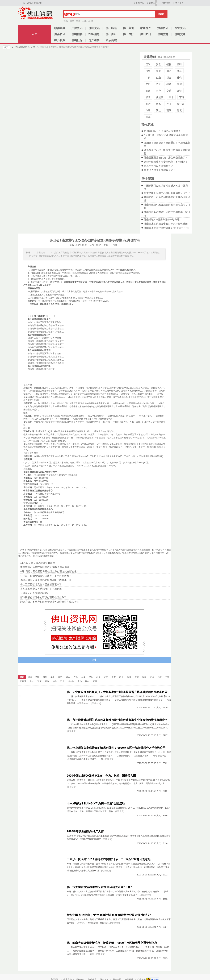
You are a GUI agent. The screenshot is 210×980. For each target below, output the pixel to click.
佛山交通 (180, 34)
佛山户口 (146, 34)
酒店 (148, 91)
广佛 (148, 78)
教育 (158, 84)
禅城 (66, 21)
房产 (169, 71)
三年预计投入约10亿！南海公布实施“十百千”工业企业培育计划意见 (109, 859)
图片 (148, 104)
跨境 (179, 110)
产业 (169, 104)
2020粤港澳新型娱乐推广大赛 (85, 831)
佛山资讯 (94, 28)
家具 (148, 117)
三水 (84, 21)
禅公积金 (60, 40)
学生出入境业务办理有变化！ (160, 170)
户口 (148, 84)
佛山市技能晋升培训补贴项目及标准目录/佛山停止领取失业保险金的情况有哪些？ (117, 720)
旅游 (179, 84)
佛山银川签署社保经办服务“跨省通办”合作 (167, 228)
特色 (169, 84)
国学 (148, 64)
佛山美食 (128, 28)
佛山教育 (163, 34)
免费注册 (38, 3)
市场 (148, 110)
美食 (158, 71)
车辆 (182, 97)
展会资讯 (60, 34)
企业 (158, 78)
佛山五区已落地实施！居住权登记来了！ (166, 158)
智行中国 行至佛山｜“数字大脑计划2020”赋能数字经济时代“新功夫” (109, 915)
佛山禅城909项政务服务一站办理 (162, 220)
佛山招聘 (77, 34)
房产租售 (94, 40)
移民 (158, 104)
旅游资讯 (163, 28)
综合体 (180, 104)
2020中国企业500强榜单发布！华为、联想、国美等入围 (101, 776)
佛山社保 (77, 40)
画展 (169, 110)
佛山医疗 (128, 34)
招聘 (179, 64)
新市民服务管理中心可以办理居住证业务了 (167, 193)
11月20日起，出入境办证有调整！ (162, 131)
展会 (179, 71)
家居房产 (146, 28)
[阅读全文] (96, 703)
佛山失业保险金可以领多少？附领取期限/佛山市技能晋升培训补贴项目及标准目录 (117, 692)
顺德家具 (60, 28)
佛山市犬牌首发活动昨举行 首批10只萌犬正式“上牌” (99, 887)
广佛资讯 (77, 28)
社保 (179, 78)
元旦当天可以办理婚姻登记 (158, 166)
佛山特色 (111, 28)
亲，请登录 (28, 3)
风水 (171, 97)
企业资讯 (180, 28)
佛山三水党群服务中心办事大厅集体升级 (166, 224)
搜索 (161, 14)
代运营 (160, 97)
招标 (169, 64)
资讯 (158, 64)
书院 (148, 97)
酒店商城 (111, 40)
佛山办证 (111, 34)
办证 (32, 47)
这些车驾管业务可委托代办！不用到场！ (166, 162)
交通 (169, 91)
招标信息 (94, 34)
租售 (148, 71)
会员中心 (139, 3)
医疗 (158, 91)
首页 (35, 34)
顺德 (72, 21)
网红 (158, 110)
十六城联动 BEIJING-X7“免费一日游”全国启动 (96, 804)
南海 (78, 21)
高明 (91, 21)
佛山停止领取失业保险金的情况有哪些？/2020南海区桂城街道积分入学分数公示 (116, 748)
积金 (169, 78)
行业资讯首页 (20, 47)
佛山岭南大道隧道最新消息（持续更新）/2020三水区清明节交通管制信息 (112, 943)
